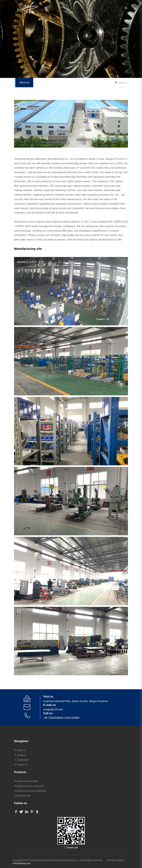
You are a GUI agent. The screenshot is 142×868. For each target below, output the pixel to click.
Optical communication (26, 781)
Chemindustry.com (22, 863)
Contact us (21, 765)
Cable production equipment (29, 786)
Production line (22, 796)
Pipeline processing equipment (30, 791)
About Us (20, 750)
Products (20, 755)
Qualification (21, 760)
